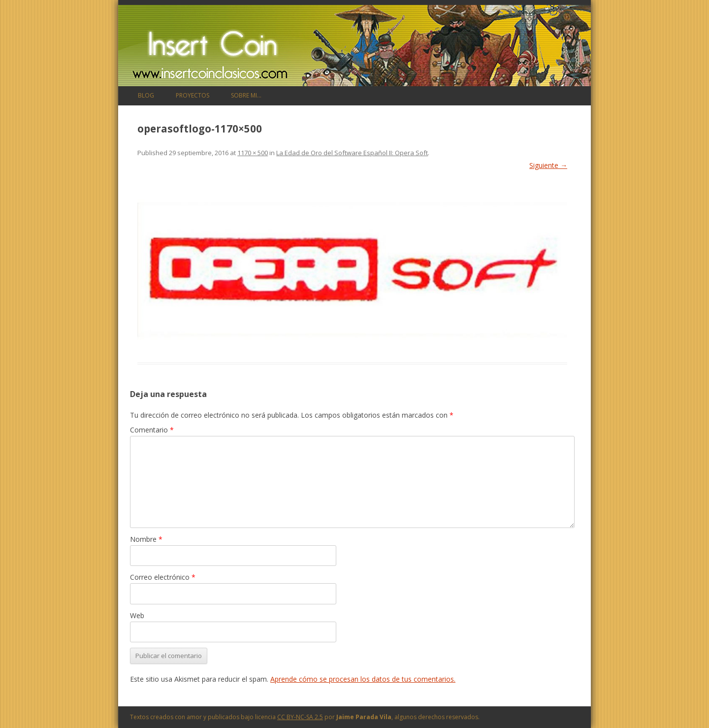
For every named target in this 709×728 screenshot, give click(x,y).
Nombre (146, 539)
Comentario (152, 430)
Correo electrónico (163, 577)
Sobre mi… (246, 95)
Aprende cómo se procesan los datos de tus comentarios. (363, 679)
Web (137, 615)
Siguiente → (548, 165)
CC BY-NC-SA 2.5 (300, 717)
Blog (146, 95)
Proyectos (193, 95)
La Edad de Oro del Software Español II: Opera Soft (352, 153)
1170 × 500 (253, 153)
